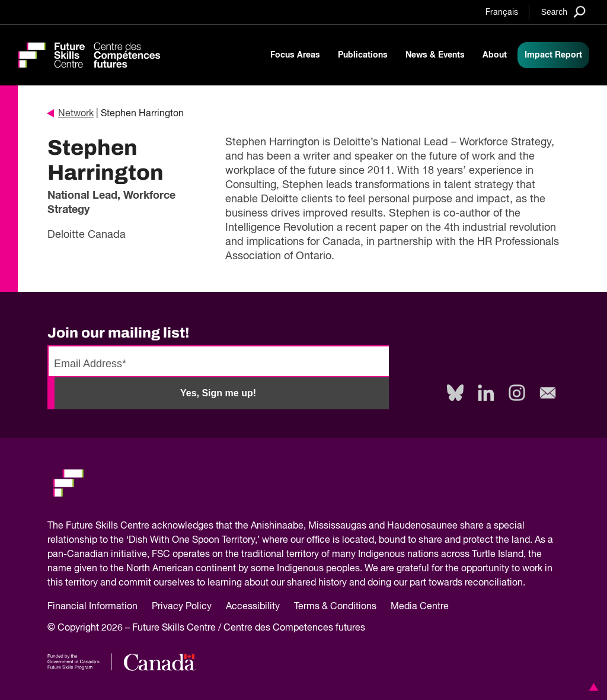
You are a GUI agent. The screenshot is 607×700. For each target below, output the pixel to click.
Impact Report (553, 55)
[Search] (563, 12)
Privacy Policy (182, 607)
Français (502, 12)
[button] (592, 687)
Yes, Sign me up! (218, 393)
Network (71, 114)
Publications (363, 55)
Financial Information (92, 607)
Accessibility (253, 607)
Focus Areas (295, 55)
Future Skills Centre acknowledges (140, 526)
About (495, 55)
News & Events (435, 55)
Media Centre (420, 607)
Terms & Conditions (335, 607)
